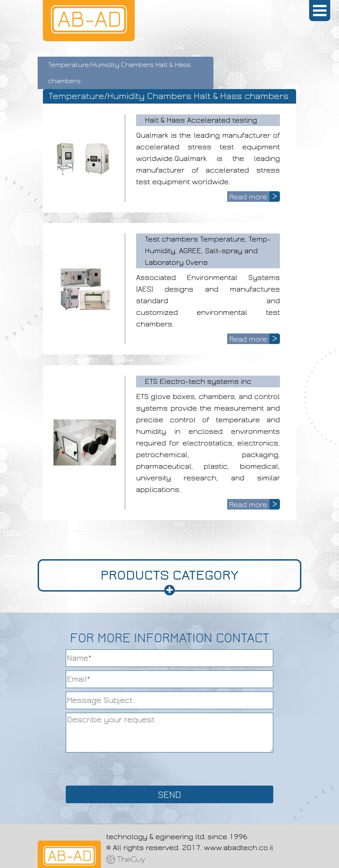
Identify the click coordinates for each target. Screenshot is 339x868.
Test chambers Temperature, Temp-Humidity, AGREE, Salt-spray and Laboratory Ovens (208, 251)
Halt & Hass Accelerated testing (201, 120)
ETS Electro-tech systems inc (198, 381)
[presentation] (169, 768)
